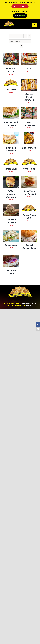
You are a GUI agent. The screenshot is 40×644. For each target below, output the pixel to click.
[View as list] (22, 46)
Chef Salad (11, 90)
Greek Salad (29, 169)
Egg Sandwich (29, 148)
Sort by (16, 36)
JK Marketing (29, 306)
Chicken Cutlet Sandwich (29, 97)
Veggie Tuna (11, 245)
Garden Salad (11, 169)
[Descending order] (29, 36)
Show (15, 41)
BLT (29, 69)
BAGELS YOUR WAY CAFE (28, 303)
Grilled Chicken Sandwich (11, 194)
